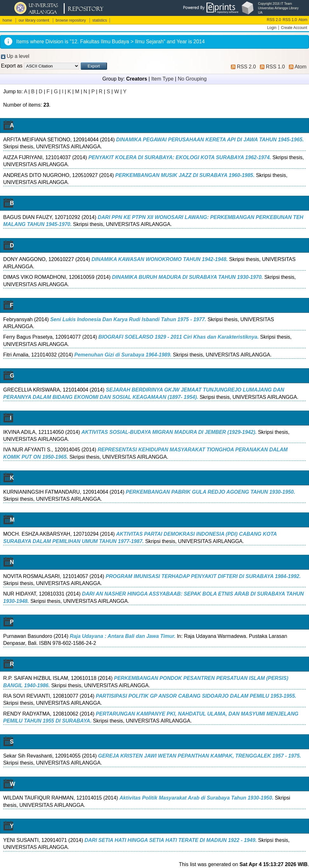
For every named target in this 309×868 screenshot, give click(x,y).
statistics (100, 20)
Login (272, 28)
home (7, 20)
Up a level (18, 56)
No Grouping (192, 79)
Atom (303, 20)
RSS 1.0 (290, 20)
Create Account (294, 28)
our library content (34, 20)
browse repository (71, 20)
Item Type (162, 79)
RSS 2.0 (274, 20)
